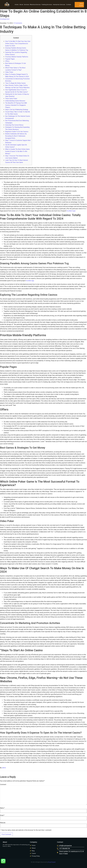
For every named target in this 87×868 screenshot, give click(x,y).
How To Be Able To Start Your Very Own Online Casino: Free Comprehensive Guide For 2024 (18, 44)
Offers (7, 61)
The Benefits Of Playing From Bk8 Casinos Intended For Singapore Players (16, 105)
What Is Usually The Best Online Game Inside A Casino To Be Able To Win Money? (17, 151)
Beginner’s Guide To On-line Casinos (17, 132)
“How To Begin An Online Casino (15, 83)
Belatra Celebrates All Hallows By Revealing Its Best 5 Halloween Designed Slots (16, 136)
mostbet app (30, 281)
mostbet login (71, 211)
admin (4, 768)
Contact (69, 5)
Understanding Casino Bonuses (15, 101)
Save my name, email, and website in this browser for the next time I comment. (27, 830)
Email (2, 815)
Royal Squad (52, 862)
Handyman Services (59, 5)
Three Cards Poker (11, 99)
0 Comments (18, 23)
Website (3, 823)
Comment (3, 785)
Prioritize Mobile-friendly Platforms (17, 57)
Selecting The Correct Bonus (14, 125)
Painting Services (47, 5)
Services (27, 5)
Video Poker (9, 72)
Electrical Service (35, 5)
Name (2, 808)
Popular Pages (10, 59)
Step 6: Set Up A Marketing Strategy (17, 110)
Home (17, 5)
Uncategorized (5, 19)
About (21, 5)
